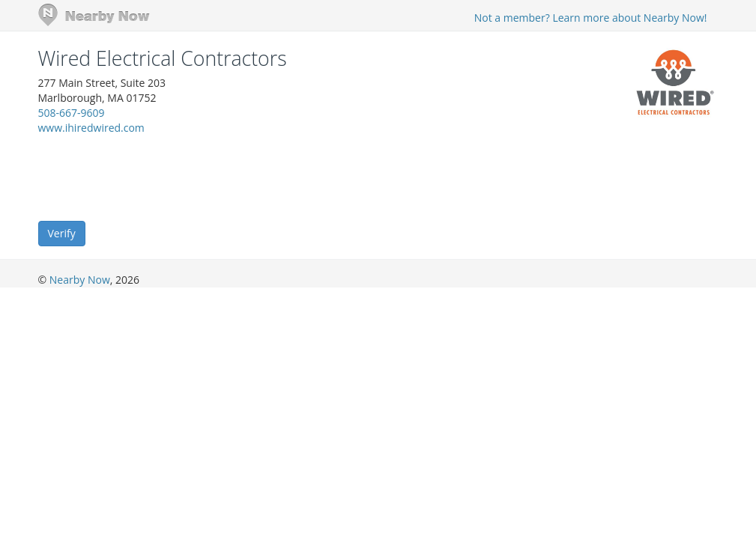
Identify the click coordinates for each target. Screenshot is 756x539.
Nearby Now (80, 280)
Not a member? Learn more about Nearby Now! (591, 18)
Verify (62, 233)
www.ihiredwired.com (91, 128)
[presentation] (152, 177)
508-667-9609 (72, 113)
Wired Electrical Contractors (163, 58)
